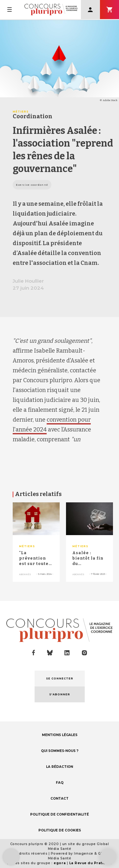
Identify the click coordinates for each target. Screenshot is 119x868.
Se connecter (90, 10)
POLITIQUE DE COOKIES (60, 830)
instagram (84, 653)
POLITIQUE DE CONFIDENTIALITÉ (60, 814)
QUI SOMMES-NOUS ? (60, 751)
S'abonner (109, 10)
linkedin (67, 653)
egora (60, 863)
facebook (34, 653)
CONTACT (60, 799)
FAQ (60, 783)
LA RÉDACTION (60, 767)
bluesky (50, 653)
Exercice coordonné (32, 185)
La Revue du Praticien (90, 863)
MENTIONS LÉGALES (60, 735)
